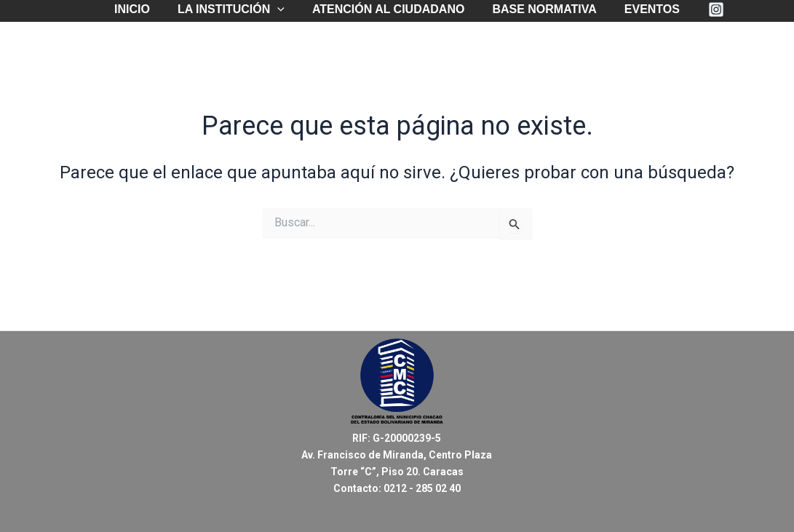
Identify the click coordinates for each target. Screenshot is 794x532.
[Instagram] (705, 9)
